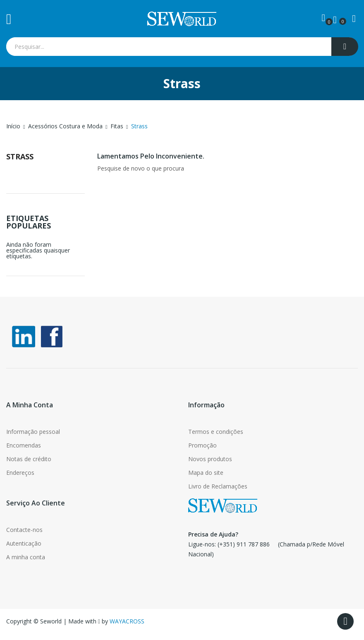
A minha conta (26, 557)
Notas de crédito (29, 459)
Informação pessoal (33, 432)
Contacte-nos (24, 530)
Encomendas (24, 445)
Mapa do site (206, 473)
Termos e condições (216, 432)
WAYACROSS (127, 621)
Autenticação (24, 543)
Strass (20, 156)
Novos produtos (210, 459)
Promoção (202, 445)
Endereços (20, 473)
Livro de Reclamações (218, 486)
